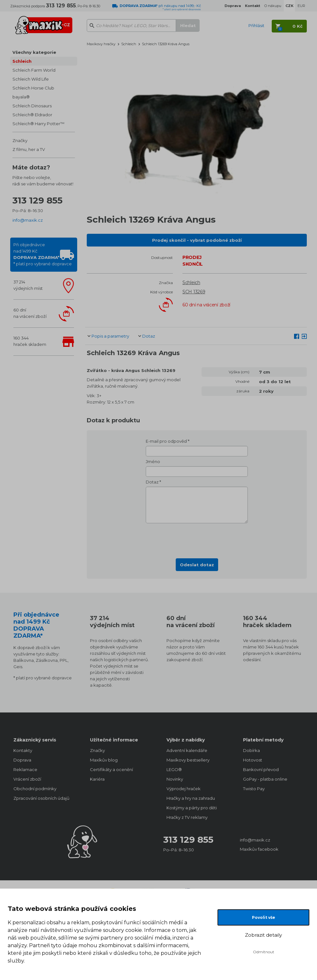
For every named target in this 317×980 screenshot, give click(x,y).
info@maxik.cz (28, 220)
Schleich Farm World (34, 70)
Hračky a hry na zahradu (191, 798)
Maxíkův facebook (259, 849)
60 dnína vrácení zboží (30, 313)
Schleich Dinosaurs (32, 106)
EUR (301, 6)
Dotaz (149, 336)
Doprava (22, 760)
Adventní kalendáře (187, 750)
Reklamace (25, 769)
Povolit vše (264, 917)
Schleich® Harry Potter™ (38, 124)
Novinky (175, 779)
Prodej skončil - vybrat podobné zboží (197, 240)
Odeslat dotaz (197, 565)
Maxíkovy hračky (101, 44)
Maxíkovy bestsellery (188, 760)
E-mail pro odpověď (166, 441)
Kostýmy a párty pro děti (192, 808)
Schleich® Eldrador (32, 115)
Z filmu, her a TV (29, 149)
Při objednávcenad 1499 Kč (43, 254)
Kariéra (97, 779)
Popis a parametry (110, 336)
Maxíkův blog (104, 760)
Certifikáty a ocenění (111, 769)
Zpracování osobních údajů (41, 798)
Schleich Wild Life (31, 79)
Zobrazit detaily (263, 935)
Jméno (153, 461)
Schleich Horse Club (33, 88)
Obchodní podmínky (35, 789)
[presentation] (197, 539)
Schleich (22, 61)
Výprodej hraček (184, 789)
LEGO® (174, 769)
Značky (20, 140)
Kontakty (23, 750)
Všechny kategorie (34, 52)
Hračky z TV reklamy (187, 817)
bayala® (21, 97)
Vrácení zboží (27, 779)
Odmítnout (264, 952)
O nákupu (273, 6)
